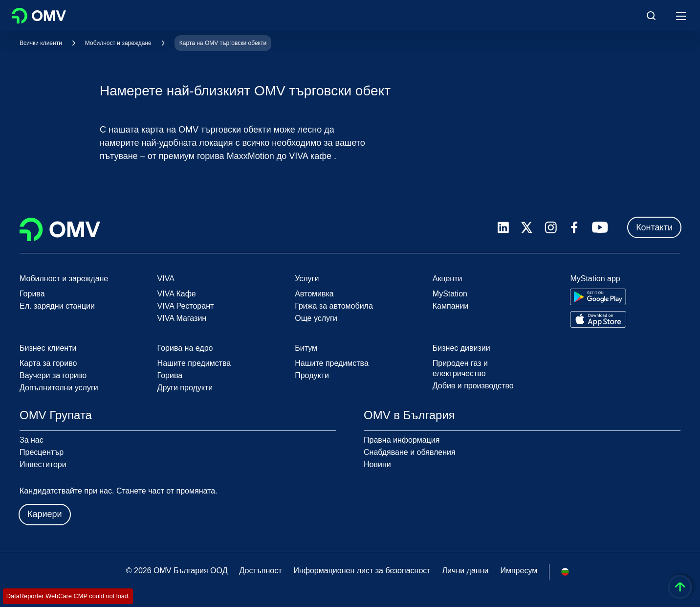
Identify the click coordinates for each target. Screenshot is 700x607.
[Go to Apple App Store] (598, 319)
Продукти (312, 375)
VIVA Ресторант (186, 306)
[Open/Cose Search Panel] (651, 16)
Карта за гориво (48, 363)
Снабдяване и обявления (410, 452)
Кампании (451, 306)
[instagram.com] (551, 228)
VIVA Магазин (182, 318)
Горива (32, 294)
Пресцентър (42, 452)
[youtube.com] (600, 227)
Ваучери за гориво (53, 375)
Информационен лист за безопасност (362, 571)
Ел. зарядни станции (57, 306)
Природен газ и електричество (460, 368)
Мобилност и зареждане (118, 43)
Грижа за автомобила (334, 306)
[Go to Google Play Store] (598, 297)
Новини (377, 464)
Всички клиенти (41, 43)
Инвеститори (43, 464)
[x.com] (527, 227)
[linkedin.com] (503, 228)
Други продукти (185, 388)
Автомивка (314, 294)
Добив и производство (473, 386)
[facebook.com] (574, 227)
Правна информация (402, 440)
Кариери (45, 514)
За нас (32, 440)
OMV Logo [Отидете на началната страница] (39, 16)
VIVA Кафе (177, 294)
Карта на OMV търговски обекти (223, 43)
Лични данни (466, 571)
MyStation (450, 294)
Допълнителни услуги (59, 388)
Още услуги (316, 318)
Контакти (654, 227)
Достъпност (260, 571)
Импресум (519, 571)
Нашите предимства (194, 363)
